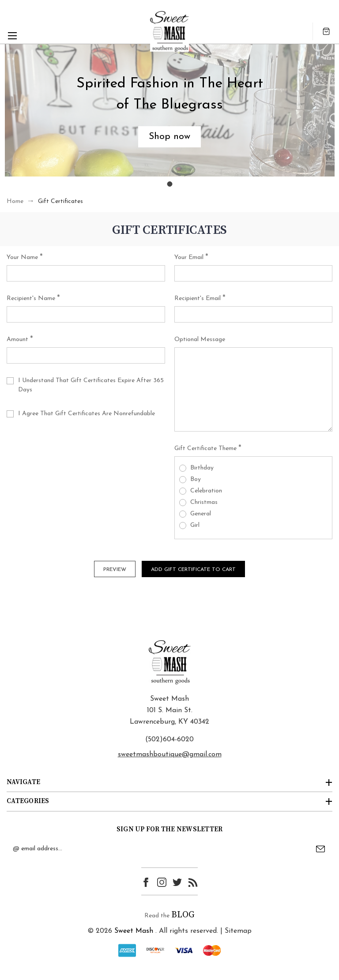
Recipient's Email (200, 299)
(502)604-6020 (169, 740)
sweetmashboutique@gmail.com (170, 755)
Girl (195, 525)
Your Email (191, 258)
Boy (196, 479)
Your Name (25, 258)
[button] (169, 137)
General (201, 514)
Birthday (202, 468)
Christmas (204, 502)
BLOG (183, 915)
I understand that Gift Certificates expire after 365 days (91, 385)
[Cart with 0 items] (326, 31)
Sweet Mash (134, 931)
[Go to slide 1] (169, 184)
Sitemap (238, 931)
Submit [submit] (320, 849)
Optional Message (200, 340)
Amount (20, 340)
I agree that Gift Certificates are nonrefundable (87, 414)
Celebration (206, 491)
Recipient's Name (33, 299)
